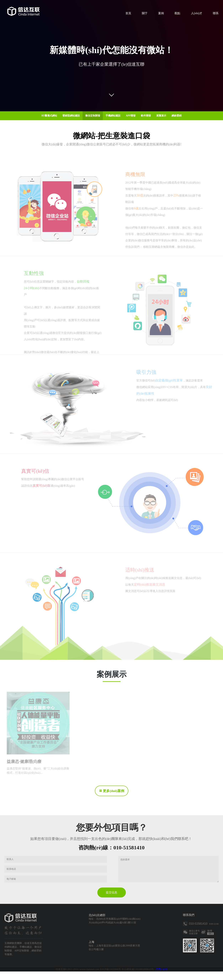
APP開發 (131, 116)
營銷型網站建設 (71, 116)
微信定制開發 (93, 116)
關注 (210, 942)
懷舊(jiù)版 (162, 978)
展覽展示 (161, 116)
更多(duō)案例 (113, 791)
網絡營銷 (177, 116)
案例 (161, 13)
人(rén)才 (197, 13)
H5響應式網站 (49, 116)
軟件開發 (146, 116)
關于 (145, 13)
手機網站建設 (113, 116)
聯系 (216, 13)
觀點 (177, 13)
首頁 (128, 13)
